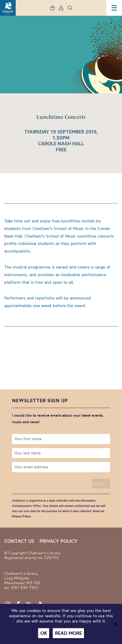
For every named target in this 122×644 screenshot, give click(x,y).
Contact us (19, 541)
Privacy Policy (21, 516)
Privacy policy (59, 541)
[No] (115, 624)
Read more (68, 633)
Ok (44, 633)
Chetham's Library (8, 8)
